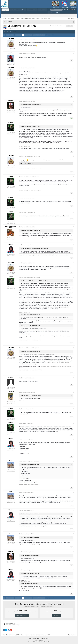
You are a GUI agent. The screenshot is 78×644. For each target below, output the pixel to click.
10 (20, 35)
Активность (43, 10)
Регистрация (72, 10)
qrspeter (11, 122)
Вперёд (40, 35)
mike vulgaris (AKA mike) (29, 248)
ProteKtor (11, 392)
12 (26, 35)
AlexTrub (11, 53)
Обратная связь (45, 639)
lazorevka (11, 39)
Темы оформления (34, 639)
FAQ (51, 12)
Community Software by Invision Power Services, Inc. (39, 642)
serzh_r (11, 461)
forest (13, 28)
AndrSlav (11, 377)
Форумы (5, 10)
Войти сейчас (56, 616)
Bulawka (11, 101)
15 (34, 35)
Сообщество (15, 10)
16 (36, 35)
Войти (66, 10)
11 (23, 35)
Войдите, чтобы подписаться (58, 26)
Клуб (23, 10)
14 (31, 35)
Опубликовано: (27, 39)
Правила (5, 15)
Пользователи (32, 10)
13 (28, 35)
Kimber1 (11, 244)
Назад (8, 35)
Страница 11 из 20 (50, 35)
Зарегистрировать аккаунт (22, 616)
